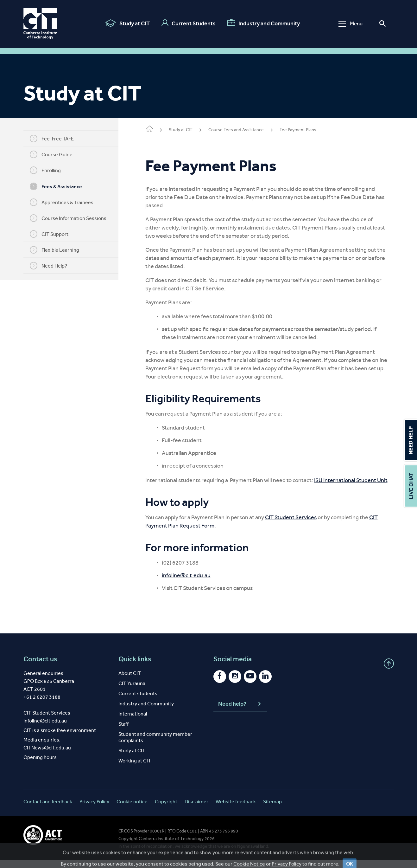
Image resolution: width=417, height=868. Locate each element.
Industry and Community (264, 23)
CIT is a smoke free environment (60, 738)
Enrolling (50, 170)
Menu (351, 24)
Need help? (240, 712)
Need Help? (53, 266)
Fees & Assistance (61, 186)
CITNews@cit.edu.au (47, 756)
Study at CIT (127, 23)
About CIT (130, 681)
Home (159, 130)
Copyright (166, 810)
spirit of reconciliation (152, 855)
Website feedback (236, 810)
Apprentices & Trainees (66, 202)
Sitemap (272, 810)
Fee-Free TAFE (57, 139)
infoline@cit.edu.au (196, 584)
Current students (138, 702)
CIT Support (54, 234)
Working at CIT (135, 769)
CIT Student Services (300, 526)
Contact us (40, 667)
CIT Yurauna (132, 692)
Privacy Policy (94, 810)
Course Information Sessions (73, 218)
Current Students (189, 23)
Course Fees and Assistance (246, 130)
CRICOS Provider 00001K (141, 839)
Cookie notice (132, 810)
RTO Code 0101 (182, 839)
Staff (123, 732)
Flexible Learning (59, 250)
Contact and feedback (48, 810)
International (133, 722)
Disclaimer (196, 810)
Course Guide (56, 154)
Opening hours (40, 765)
